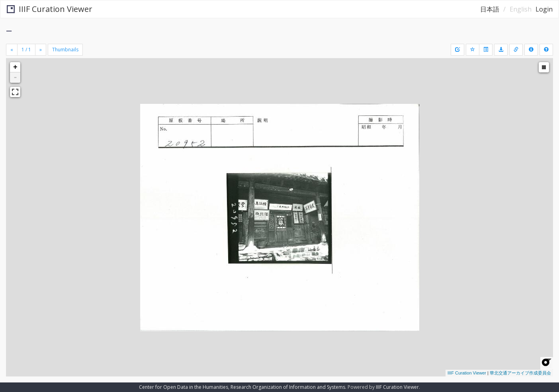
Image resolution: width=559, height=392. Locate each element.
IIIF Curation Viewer (50, 9)
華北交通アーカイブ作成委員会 (520, 373)
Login (544, 9)
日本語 (490, 9)
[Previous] (12, 50)
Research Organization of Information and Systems (288, 387)
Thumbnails (65, 50)
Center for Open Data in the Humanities (184, 387)
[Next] (41, 50)
